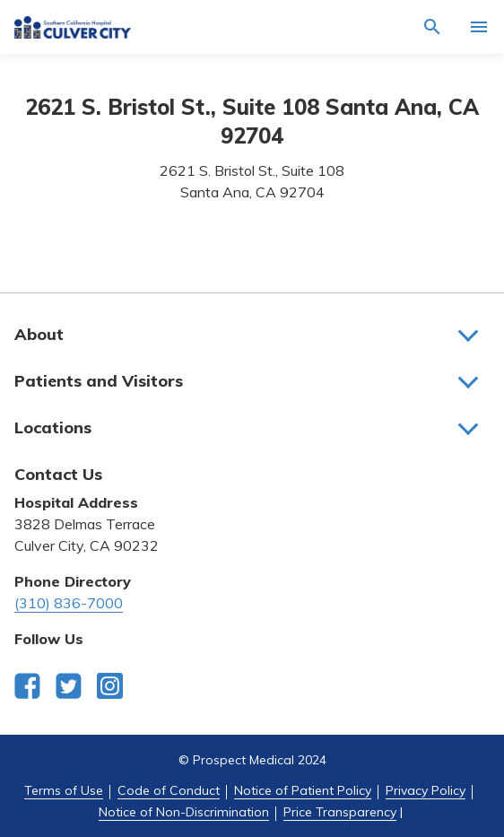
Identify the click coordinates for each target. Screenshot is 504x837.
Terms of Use (64, 790)
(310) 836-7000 (69, 603)
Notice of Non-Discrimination (184, 812)
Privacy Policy (426, 790)
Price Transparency (340, 812)
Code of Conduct (169, 790)
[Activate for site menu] (479, 27)
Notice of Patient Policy (303, 790)
